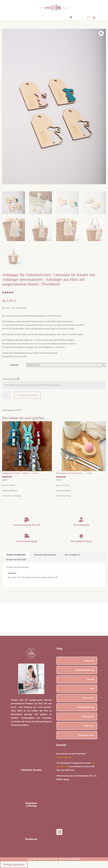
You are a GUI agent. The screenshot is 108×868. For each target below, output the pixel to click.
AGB (92, 689)
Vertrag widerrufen (86, 735)
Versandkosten (21, 308)
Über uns (90, 679)
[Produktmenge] (7, 395)
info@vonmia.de (64, 757)
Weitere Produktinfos (16, 555)
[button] (101, 33)
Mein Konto (89, 726)
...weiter (34, 473)
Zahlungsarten (88, 716)
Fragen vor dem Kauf (16, 559)
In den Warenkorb (28, 395)
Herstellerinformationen (45, 555)
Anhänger (14, 365)
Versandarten (88, 698)
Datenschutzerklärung (85, 670)
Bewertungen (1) (72, 555)
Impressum (89, 661)
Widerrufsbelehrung (86, 707)
